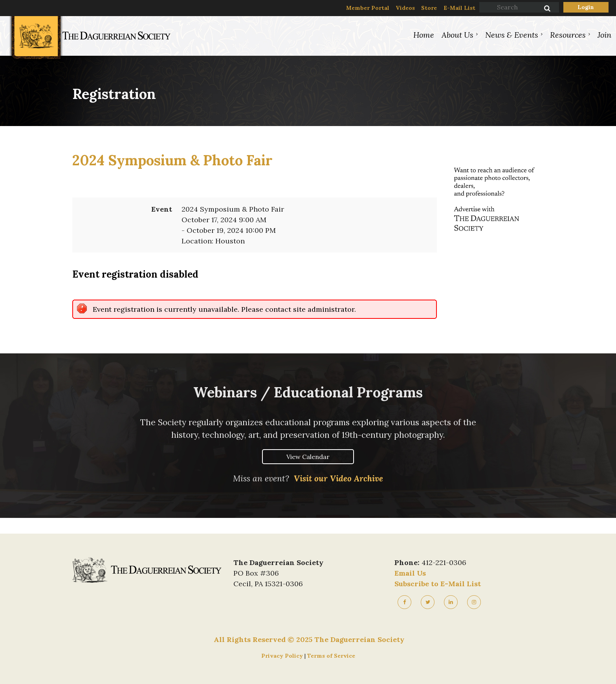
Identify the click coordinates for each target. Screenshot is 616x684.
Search (543, 9)
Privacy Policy (283, 656)
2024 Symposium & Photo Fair (172, 160)
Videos (405, 8)
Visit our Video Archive (338, 478)
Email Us (410, 573)
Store (429, 8)
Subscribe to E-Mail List (438, 584)
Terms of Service (331, 656)
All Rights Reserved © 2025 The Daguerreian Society (309, 639)
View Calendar (308, 457)
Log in (586, 7)
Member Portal (368, 8)
